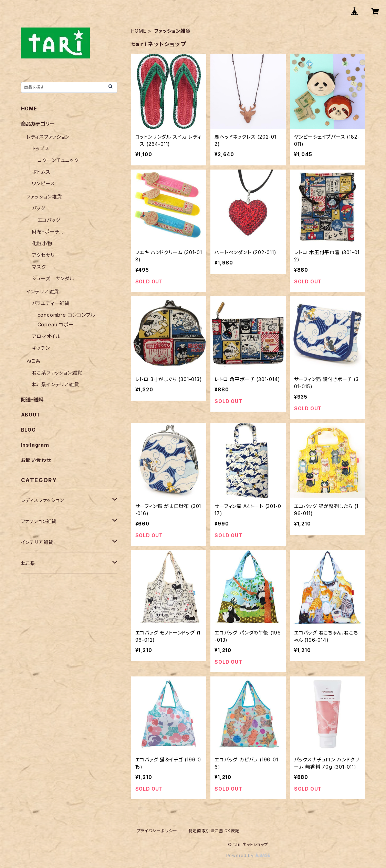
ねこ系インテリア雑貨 (56, 384)
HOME (139, 31)
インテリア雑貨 (43, 291)
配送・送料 (33, 399)
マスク (39, 267)
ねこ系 (34, 361)
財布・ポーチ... (48, 232)
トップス (41, 148)
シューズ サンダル (53, 278)
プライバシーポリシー (157, 831)
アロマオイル (46, 336)
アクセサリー (46, 255)
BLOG (28, 430)
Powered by (248, 855)
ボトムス (41, 172)
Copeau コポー (56, 324)
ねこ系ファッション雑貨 (57, 373)
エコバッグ (49, 220)
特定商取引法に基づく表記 (214, 831)
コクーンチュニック (58, 160)
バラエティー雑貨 (51, 303)
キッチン (41, 348)
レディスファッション (48, 137)
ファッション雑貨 (44, 197)
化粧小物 (42, 243)
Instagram (35, 445)
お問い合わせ (36, 460)
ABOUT (31, 415)
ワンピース (44, 183)
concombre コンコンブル (66, 315)
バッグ (39, 208)
